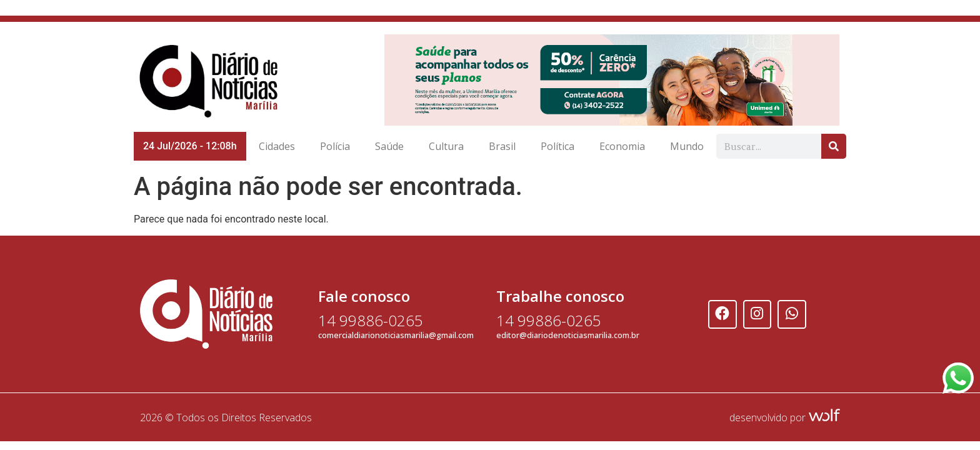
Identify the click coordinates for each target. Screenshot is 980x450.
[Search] (834, 146)
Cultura (446, 146)
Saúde (389, 146)
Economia (622, 146)
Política (557, 146)
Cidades (277, 146)
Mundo (687, 146)
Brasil (502, 146)
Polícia (335, 146)
